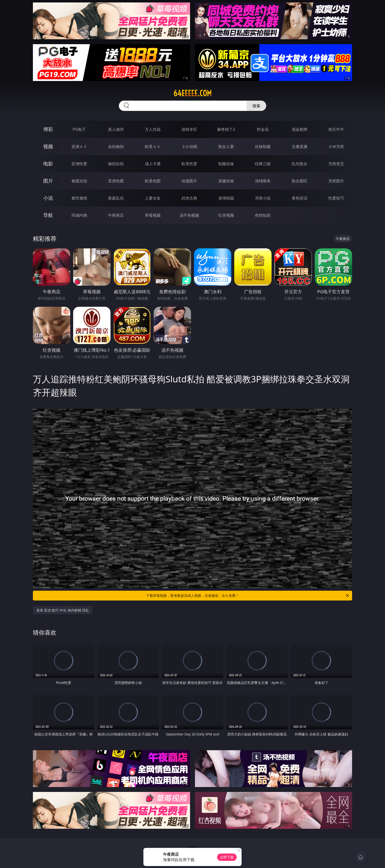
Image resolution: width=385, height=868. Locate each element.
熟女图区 (300, 181)
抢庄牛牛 (336, 129)
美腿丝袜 (226, 181)
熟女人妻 (226, 147)
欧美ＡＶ (153, 147)
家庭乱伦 (116, 198)
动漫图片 (189, 181)
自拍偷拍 (116, 147)
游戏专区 (189, 129)
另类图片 (336, 181)
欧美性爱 (189, 164)
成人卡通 (153, 164)
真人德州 (116, 129)
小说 (48, 198)
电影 (48, 164)
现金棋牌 (300, 129)
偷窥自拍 (79, 181)
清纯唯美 (263, 181)
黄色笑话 (300, 198)
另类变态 (336, 164)
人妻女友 (153, 198)
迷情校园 (226, 198)
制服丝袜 (226, 164)
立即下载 (227, 857)
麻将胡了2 (226, 129)
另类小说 (263, 198)
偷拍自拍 (116, 164)
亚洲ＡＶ (79, 147)
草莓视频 (153, 215)
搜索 (256, 106)
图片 (48, 181)
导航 (48, 215)
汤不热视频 (189, 215)
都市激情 (79, 198)
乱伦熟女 (300, 164)
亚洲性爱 (79, 164)
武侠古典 (189, 198)
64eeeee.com (192, 93)
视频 (48, 146)
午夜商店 (116, 215)
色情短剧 (263, 215)
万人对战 (153, 129)
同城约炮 (79, 215)
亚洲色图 (116, 181)
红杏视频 (226, 215)
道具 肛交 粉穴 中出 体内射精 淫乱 (63, 610)
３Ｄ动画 (189, 147)
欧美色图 (153, 181)
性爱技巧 (336, 198)
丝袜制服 (263, 147)
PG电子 (79, 129)
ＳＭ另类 (336, 147)
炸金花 (263, 129)
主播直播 (300, 147)
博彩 (48, 129)
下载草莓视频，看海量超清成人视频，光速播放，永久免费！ (248, 596)
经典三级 (263, 164)
